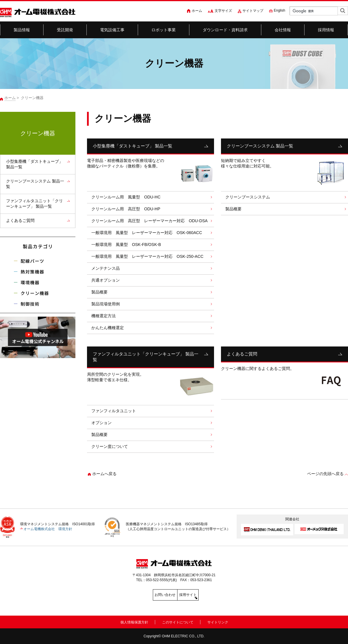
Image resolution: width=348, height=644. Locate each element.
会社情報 (283, 30)
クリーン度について (110, 446)
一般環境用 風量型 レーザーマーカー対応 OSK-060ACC (147, 233)
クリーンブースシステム (248, 197)
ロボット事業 (164, 30)
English (279, 10)
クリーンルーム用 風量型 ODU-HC (126, 197)
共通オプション (106, 280)
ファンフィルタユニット (114, 411)
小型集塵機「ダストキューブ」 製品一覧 (133, 146)
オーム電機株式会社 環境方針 (48, 529)
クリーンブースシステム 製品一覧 (260, 146)
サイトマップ (253, 11)
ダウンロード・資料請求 (225, 30)
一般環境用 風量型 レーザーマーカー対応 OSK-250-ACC (147, 256)
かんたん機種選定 (108, 328)
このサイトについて (178, 621)
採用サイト (200, 595)
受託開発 (65, 30)
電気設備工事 (112, 30)
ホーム (197, 11)
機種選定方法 (104, 316)
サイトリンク (218, 621)
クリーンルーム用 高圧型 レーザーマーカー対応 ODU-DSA (149, 221)
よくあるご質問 (242, 354)
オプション (104, 423)
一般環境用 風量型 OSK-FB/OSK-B (126, 245)
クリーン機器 (38, 133)
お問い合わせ (148, 595)
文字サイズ (223, 11)
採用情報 (326, 30)
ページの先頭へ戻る (325, 474)
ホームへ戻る (104, 474)
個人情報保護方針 (134, 621)
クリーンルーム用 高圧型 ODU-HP (126, 209)
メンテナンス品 (106, 268)
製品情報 (22, 30)
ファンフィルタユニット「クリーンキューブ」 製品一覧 (146, 357)
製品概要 (99, 292)
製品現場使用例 (106, 304)
